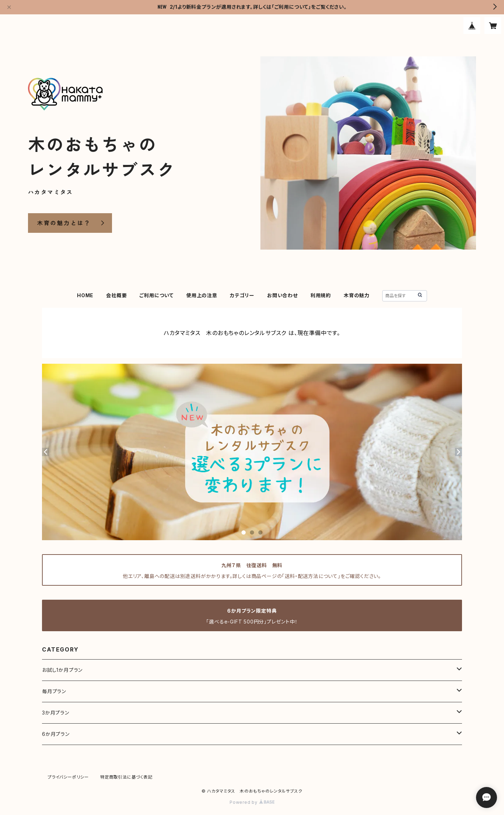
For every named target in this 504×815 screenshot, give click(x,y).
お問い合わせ (282, 295)
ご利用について (156, 295)
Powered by (252, 802)
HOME (85, 295)
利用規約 (321, 295)
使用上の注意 (202, 295)
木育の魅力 (357, 295)
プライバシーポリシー (68, 777)
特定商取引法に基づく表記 (126, 777)
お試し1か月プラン (62, 670)
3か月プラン (56, 713)
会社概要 (116, 295)
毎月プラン (54, 691)
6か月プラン (56, 734)
